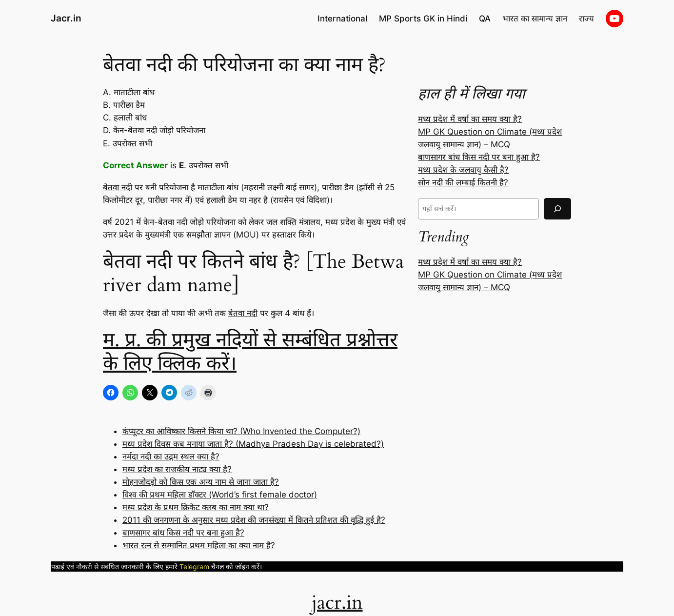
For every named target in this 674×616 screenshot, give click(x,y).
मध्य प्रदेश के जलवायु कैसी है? (463, 170)
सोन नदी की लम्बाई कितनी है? (463, 182)
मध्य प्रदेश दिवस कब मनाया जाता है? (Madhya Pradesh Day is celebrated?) (253, 444)
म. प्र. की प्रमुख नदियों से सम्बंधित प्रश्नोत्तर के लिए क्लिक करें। (250, 352)
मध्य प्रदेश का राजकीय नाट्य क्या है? (177, 469)
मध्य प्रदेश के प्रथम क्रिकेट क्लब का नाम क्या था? (196, 507)
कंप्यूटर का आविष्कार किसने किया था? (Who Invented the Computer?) (241, 431)
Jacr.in (66, 18)
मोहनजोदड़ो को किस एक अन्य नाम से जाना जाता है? (201, 482)
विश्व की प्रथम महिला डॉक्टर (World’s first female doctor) (220, 495)
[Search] (557, 209)
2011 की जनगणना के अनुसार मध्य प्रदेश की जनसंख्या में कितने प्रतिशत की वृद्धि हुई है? (254, 520)
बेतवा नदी (118, 187)
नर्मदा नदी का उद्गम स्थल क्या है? (171, 457)
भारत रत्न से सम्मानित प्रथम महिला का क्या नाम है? (199, 545)
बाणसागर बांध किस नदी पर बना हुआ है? (183, 533)
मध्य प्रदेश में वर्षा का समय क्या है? (470, 119)
